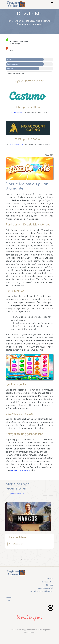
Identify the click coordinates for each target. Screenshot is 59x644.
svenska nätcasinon (20, 470)
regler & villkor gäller (16, 112)
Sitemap (50, 585)
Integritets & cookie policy (42, 591)
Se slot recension (16, 544)
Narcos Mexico (19, 537)
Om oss (50, 579)
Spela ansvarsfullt (45, 588)
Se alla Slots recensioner (16, 494)
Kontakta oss (47, 582)
